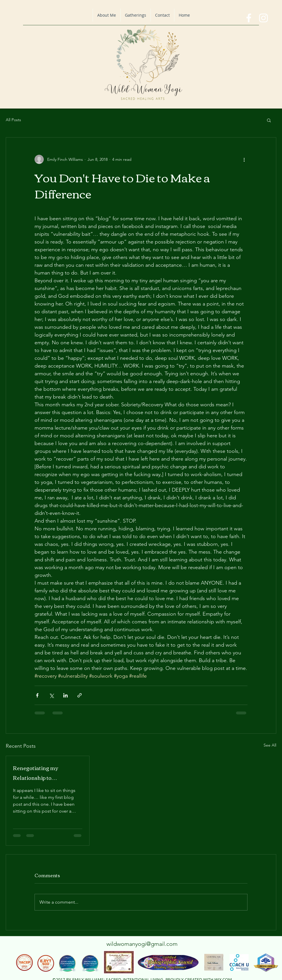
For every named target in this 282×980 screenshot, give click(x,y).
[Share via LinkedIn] (65, 695)
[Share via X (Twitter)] (51, 695)
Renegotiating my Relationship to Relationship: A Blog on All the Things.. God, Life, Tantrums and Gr (47, 773)
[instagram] (263, 18)
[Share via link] (80, 695)
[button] (269, 120)
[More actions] (244, 159)
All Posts (13, 120)
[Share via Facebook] (37, 695)
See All (270, 745)
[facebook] (249, 18)
